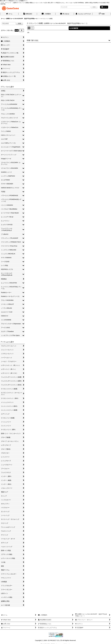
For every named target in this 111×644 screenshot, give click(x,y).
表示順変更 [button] (74, 28)
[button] (69, 40)
